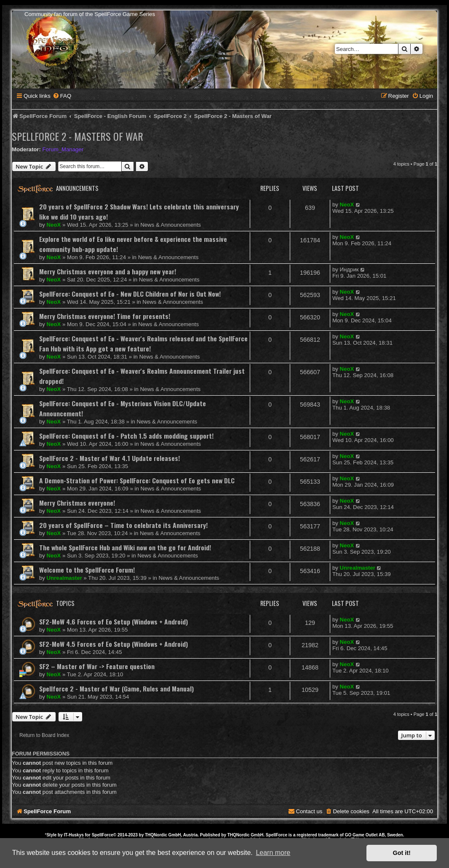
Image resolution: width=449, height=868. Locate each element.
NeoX (54, 225)
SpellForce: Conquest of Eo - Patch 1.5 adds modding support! (126, 436)
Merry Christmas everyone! (77, 503)
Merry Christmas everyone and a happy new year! (108, 271)
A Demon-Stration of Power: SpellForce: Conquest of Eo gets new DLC (137, 480)
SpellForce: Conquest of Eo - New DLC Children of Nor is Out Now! (130, 294)
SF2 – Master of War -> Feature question (97, 666)
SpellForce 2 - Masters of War (78, 136)
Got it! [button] (402, 853)
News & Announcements (171, 225)
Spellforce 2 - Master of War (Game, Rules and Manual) (116, 689)
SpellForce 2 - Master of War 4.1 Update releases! (110, 458)
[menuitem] (62, 96)
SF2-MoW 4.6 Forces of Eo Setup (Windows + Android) (114, 622)
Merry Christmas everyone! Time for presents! (105, 316)
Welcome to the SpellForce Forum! (87, 570)
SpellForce (103, 835)
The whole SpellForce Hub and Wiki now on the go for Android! (125, 547)
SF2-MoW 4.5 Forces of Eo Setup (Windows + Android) (114, 644)
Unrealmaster (64, 578)
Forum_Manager (63, 149)
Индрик (349, 269)
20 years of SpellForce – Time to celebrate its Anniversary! (123, 525)
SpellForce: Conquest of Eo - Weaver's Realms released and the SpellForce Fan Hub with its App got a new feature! (143, 343)
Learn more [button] (273, 853)
